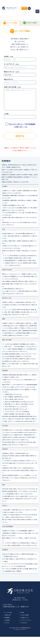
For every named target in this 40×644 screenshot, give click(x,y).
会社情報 (7, 620)
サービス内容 (8, 612)
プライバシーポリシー (16, 124)
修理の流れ (8, 615)
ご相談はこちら (24, 8)
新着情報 (7, 618)
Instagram (24, 623)
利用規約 (32, 124)
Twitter (7, 623)
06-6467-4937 (20, 598)
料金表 (22, 612)
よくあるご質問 (25, 615)
